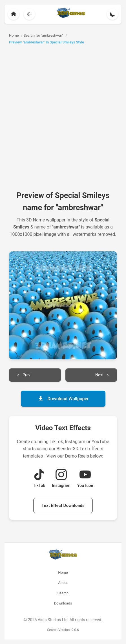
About (63, 583)
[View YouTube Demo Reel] (85, 479)
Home (63, 572)
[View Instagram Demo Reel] (61, 479)
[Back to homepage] (14, 14)
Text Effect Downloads (63, 505)
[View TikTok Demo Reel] (39, 479)
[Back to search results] (29, 14)
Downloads (63, 603)
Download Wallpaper (63, 399)
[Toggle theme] (112, 14)
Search (63, 593)
